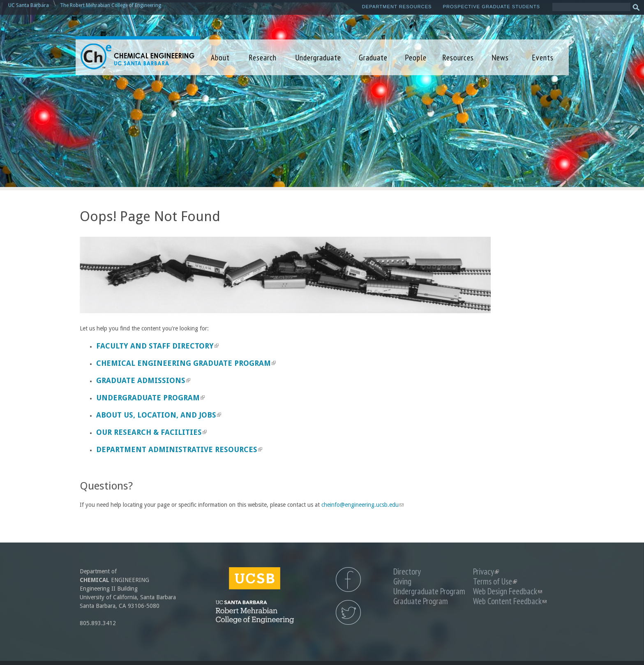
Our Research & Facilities (151, 432)
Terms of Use (495, 581)
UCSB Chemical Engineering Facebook (348, 580)
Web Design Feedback (508, 591)
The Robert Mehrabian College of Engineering (111, 5)
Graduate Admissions (143, 380)
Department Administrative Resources (179, 449)
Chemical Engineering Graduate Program (186, 363)
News (500, 57)
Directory (407, 571)
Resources (458, 57)
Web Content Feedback (510, 601)
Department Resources (397, 7)
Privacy (486, 571)
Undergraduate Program (150, 398)
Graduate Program (421, 601)
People (416, 57)
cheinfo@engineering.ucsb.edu (362, 505)
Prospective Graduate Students (492, 7)
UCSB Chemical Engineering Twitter (348, 612)
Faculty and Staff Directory (157, 346)
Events (543, 57)
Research (263, 57)
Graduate (373, 57)
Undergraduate (318, 57)
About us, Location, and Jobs (159, 415)
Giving (402, 581)
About (220, 57)
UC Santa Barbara (29, 5)
